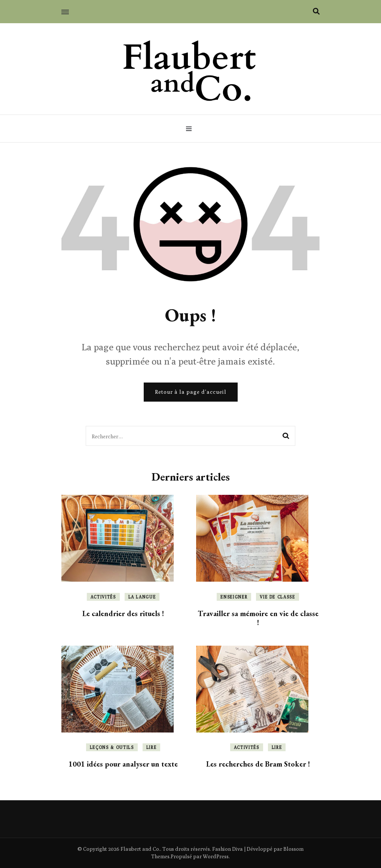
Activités (103, 597)
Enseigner (234, 597)
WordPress (216, 856)
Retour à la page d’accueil (191, 392)
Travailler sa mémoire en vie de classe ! (258, 618)
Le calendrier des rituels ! (123, 613)
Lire (152, 747)
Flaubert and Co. (140, 849)
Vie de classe (277, 597)
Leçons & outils (112, 747)
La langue (142, 597)
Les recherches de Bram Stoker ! (258, 764)
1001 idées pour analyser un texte (123, 764)
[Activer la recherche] (316, 11)
